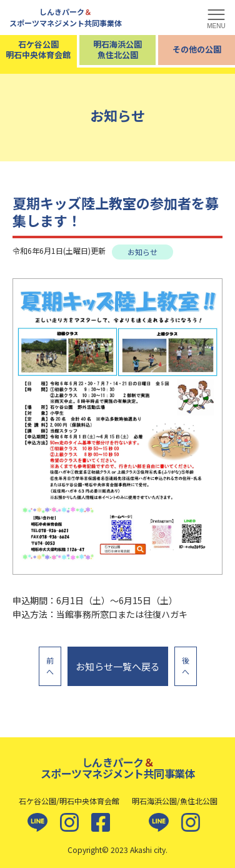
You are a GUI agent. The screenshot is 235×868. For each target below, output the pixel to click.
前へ (50, 666)
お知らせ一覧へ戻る (118, 666)
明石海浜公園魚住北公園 (117, 49)
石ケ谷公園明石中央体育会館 (38, 49)
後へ (186, 666)
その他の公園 (197, 49)
